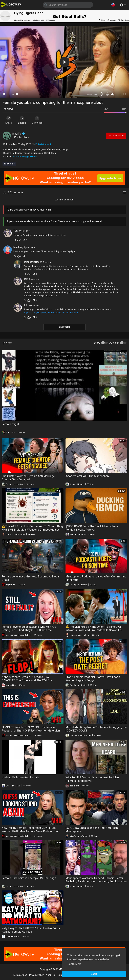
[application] (64, 62)
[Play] (4, 94)
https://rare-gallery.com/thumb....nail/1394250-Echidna (51, 312)
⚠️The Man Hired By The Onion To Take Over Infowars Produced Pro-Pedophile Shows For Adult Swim (94, 630)
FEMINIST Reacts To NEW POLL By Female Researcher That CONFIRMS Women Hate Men (31, 729)
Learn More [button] (75, 964)
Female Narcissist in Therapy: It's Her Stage (29, 878)
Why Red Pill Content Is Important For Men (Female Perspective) (92, 779)
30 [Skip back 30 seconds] (102, 94)
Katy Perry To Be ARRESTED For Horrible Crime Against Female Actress (31, 930)
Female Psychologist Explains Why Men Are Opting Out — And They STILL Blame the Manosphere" (29, 630)
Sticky (97, 343)
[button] (113, 5)
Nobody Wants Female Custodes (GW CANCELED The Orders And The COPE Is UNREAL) (27, 680)
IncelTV (19, 134)
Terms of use (20, 975)
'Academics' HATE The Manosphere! (88, 476)
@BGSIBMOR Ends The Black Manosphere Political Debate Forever (92, 528)
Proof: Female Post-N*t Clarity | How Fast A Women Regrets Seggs (93, 679)
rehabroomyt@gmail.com (24, 157)
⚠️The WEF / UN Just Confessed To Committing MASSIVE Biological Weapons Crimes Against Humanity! (32, 530)
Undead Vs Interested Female (20, 777)
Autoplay (114, 343)
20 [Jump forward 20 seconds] (107, 94)
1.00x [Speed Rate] (96, 94)
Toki (16, 231)
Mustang (18, 247)
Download (38, 120)
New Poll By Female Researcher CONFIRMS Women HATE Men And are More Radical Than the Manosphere (30, 831)
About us (51, 975)
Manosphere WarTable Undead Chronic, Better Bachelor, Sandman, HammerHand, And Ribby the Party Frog (96, 881)
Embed (22, 120)
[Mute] (113, 94)
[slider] (50, 94)
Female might (10, 424)
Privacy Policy (36, 975)
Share (9, 120)
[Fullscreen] (124, 94)
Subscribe (116, 135)
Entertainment (43, 144)
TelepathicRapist (33, 262)
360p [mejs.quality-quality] (119, 94)
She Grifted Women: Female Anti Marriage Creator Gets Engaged (28, 478)
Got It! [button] (94, 974)
